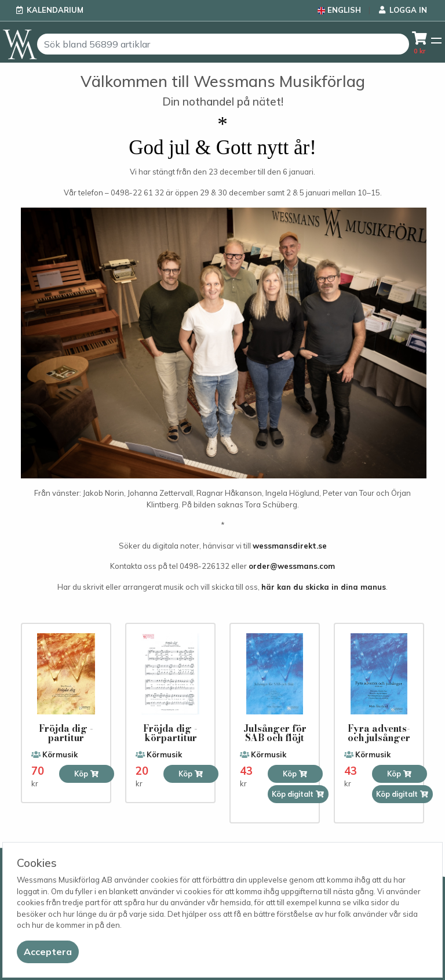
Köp (87, 774)
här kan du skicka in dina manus (324, 587)
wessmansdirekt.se (290, 546)
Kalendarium (55, 10)
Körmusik (60, 754)
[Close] (48, 952)
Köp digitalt (298, 794)
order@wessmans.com (292, 566)
